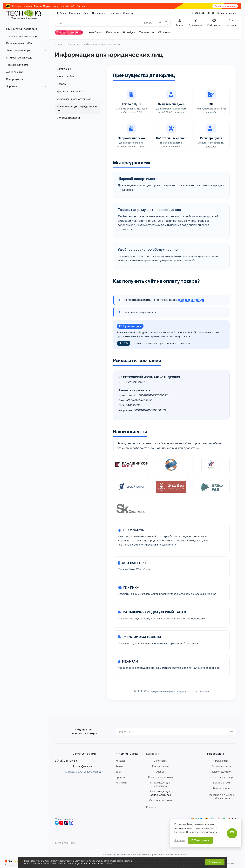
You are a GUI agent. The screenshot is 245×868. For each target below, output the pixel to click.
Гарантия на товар (222, 777)
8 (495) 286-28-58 (203, 13)
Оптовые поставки (68, 118)
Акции (119, 766)
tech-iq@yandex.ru (191, 300)
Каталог (120, 761)
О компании (64, 69)
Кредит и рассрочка (69, 91)
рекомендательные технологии (170, 854)
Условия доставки (222, 772)
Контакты (121, 783)
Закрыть (179, 840)
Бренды (120, 777)
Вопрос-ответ (222, 783)
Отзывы (61, 84)
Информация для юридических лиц (77, 108)
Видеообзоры (222, 788)
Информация (216, 754)
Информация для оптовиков (74, 99)
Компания (153, 754)
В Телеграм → (200, 840)
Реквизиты (222, 761)
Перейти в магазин (225, 6)
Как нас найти (65, 76)
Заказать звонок (227, 13)
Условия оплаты (222, 766)
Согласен (215, 862)
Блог (118, 772)
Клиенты (151, 807)
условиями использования (91, 864)
